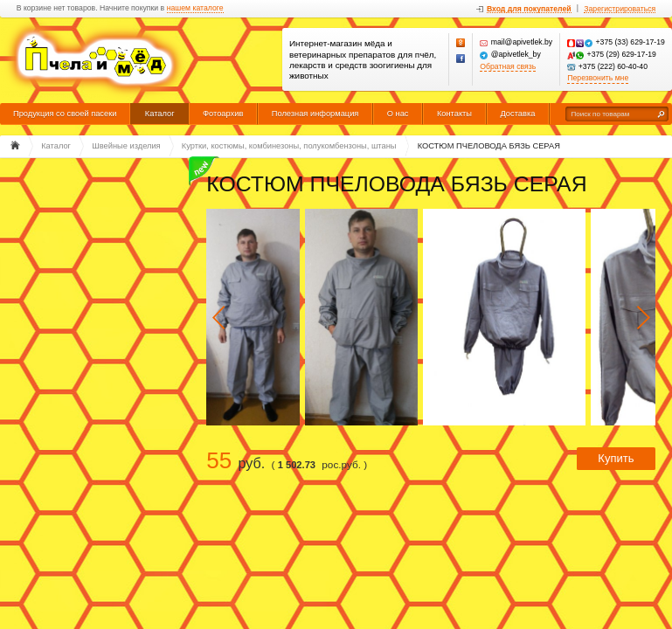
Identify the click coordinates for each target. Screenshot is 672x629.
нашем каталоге (195, 8)
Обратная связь (508, 67)
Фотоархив (223, 114)
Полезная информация (315, 114)
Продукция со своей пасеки (65, 114)
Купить (616, 458)
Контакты (454, 114)
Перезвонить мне (598, 78)
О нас (398, 114)
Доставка (517, 114)
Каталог (160, 114)
